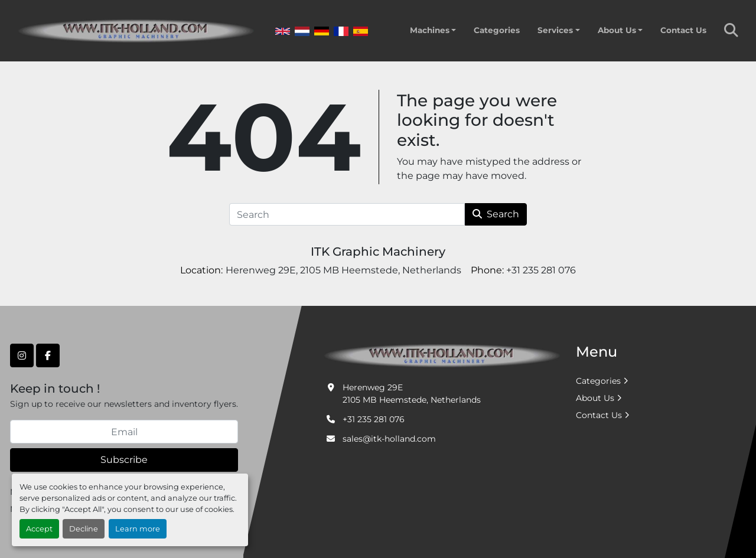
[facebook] (48, 355)
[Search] (347, 214)
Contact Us (683, 30)
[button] (433, 30)
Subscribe (124, 460)
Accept (39, 529)
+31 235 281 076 (374, 419)
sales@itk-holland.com (389, 439)
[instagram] (22, 355)
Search (496, 214)
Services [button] (555, 30)
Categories (497, 30)
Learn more (138, 529)
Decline (84, 529)
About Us (617, 30)
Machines (430, 30)
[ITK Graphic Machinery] (442, 355)
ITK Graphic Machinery (378, 252)
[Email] (124, 432)
